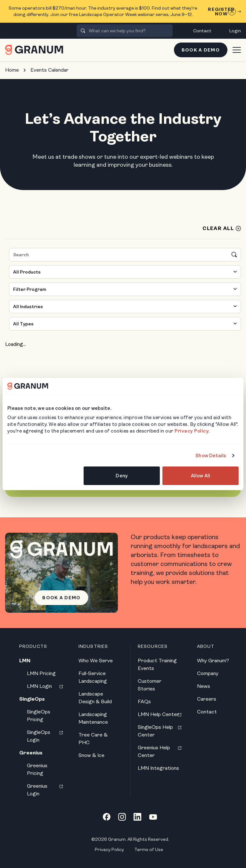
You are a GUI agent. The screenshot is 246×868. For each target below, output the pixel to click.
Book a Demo (201, 50)
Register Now (224, 12)
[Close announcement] (232, 12)
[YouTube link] (153, 817)
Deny (122, 476)
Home (12, 70)
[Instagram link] (122, 817)
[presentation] (83, 31)
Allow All (201, 476)
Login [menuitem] (235, 31)
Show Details (211, 456)
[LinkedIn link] (137, 817)
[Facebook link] (107, 817)
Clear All (218, 228)
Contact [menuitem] (202, 31)
